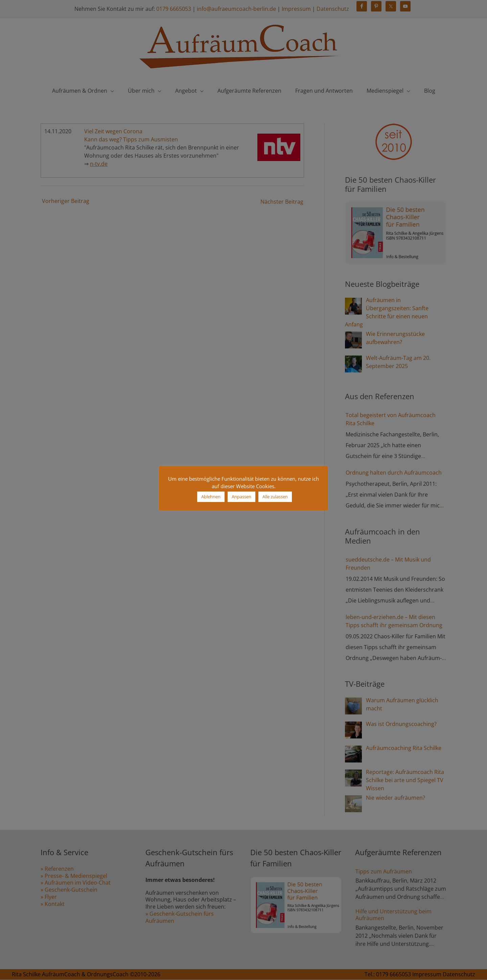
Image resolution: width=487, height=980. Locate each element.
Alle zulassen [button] (275, 497)
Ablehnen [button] (211, 497)
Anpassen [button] (241, 497)
